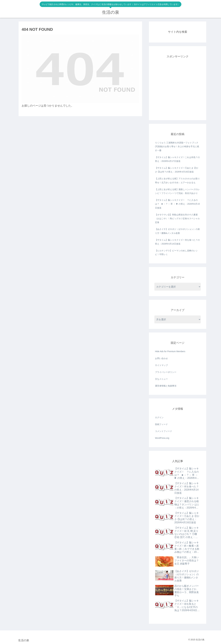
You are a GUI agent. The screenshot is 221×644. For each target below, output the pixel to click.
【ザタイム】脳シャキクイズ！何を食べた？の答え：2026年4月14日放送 (177, 242)
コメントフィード (164, 431)
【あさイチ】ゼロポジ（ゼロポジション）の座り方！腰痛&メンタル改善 (177, 231)
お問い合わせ (161, 358)
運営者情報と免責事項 (166, 386)
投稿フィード (161, 424)
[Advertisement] (178, 91)
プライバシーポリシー (166, 372)
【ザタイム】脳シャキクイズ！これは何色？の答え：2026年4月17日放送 (177, 159)
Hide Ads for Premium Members (170, 351)
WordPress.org (162, 438)
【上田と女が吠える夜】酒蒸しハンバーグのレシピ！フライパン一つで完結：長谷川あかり (177, 191)
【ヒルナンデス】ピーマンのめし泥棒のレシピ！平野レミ (176, 252)
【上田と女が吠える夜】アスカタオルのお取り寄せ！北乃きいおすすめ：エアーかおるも (177, 180)
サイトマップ (161, 365)
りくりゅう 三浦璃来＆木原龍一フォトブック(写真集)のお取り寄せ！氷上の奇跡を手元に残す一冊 (177, 146)
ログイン (159, 417)
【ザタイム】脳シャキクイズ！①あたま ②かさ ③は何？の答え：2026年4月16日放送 (177, 170)
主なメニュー (161, 379)
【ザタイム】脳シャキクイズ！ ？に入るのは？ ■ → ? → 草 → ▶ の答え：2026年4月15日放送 (177, 204)
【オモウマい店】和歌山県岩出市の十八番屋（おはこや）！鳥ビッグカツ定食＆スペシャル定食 (177, 218)
